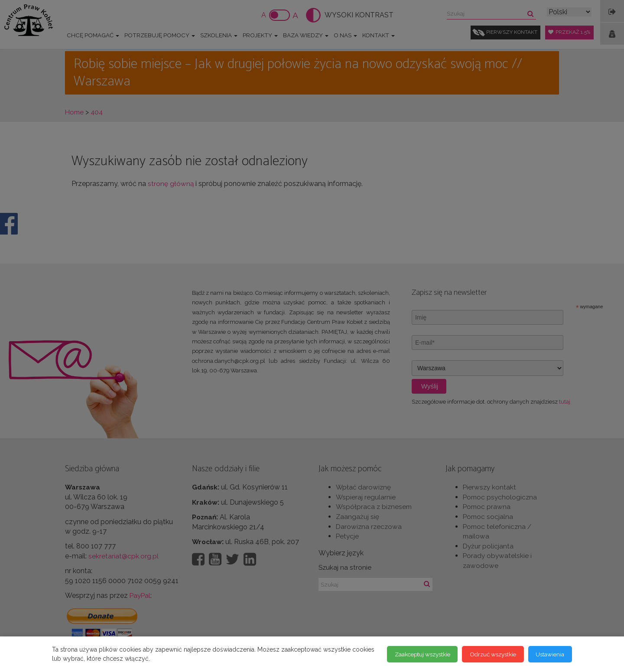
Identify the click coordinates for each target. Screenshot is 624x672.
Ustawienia (549, 654)
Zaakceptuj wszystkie (410, 654)
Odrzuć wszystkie (487, 654)
